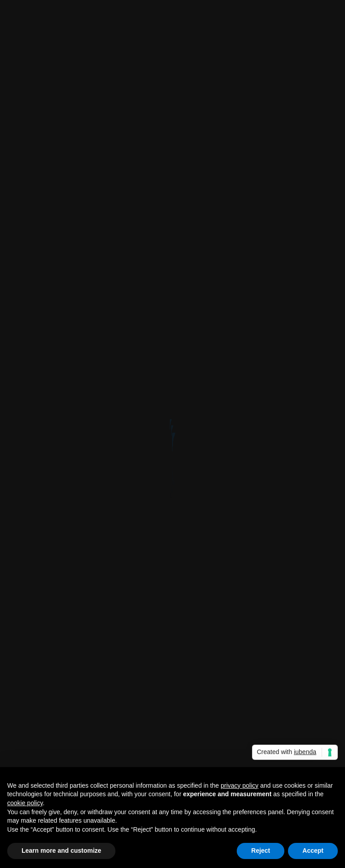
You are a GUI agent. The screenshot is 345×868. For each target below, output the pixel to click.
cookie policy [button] (25, 803)
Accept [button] (313, 851)
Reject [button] (261, 851)
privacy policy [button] (239, 785)
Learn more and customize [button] (61, 851)
